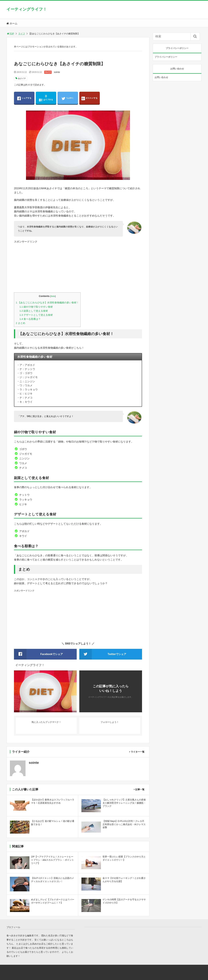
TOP (10, 34)
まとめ (20, 323)
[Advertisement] (78, 266)
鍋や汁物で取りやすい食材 (36, 307)
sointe (57, 72)
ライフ (22, 34)
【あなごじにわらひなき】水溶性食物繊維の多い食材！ (47, 303)
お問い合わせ (161, 77)
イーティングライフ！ (27, 9)
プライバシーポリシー (166, 57)
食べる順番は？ (30, 319)
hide (53, 296)
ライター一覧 (138, 752)
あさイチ (22, 78)
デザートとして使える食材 (36, 315)
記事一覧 (140, 789)
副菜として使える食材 (34, 311)
